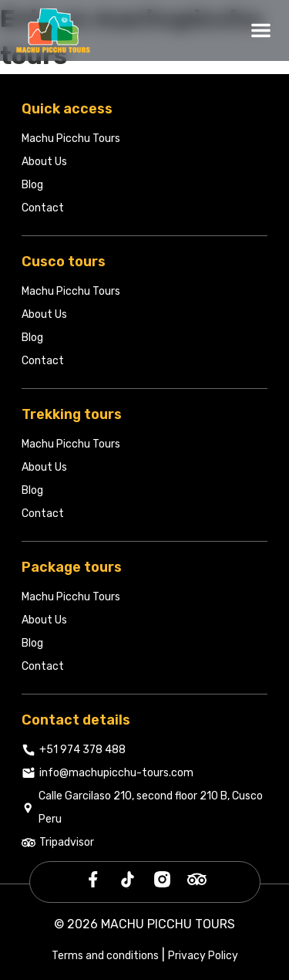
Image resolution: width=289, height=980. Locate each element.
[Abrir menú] (261, 30)
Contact (43, 208)
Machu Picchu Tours (71, 139)
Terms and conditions (105, 956)
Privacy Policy (203, 956)
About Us (44, 162)
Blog (32, 185)
